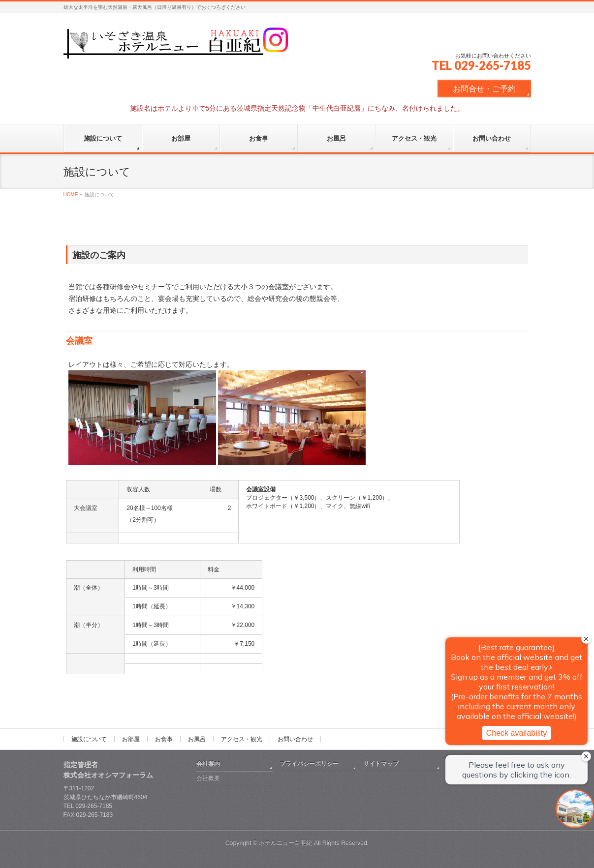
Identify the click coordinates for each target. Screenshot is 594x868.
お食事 (164, 739)
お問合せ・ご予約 (484, 89)
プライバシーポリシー (309, 764)
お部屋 (131, 739)
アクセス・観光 (242, 739)
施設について (89, 739)
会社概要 (208, 778)
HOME (71, 195)
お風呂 (197, 739)
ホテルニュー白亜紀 (285, 843)
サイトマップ (381, 764)
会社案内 (208, 764)
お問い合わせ (295, 739)
